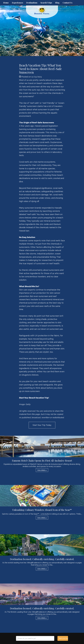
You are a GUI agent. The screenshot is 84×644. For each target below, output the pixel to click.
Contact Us (67, 3)
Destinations (32, 3)
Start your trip (63, 638)
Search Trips (46, 3)
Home (6, 3)
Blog (57, 3)
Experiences (17, 3)
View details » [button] (42, 470)
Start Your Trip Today (42, 425)
